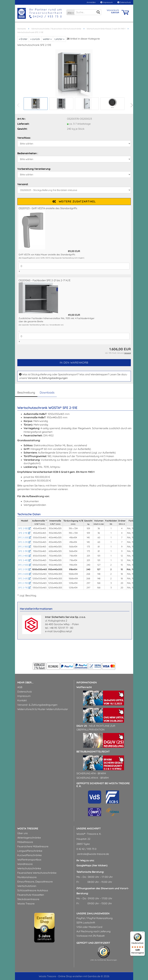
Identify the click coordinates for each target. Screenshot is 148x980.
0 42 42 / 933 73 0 (86, 849)
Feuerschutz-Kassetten (31, 895)
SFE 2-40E (24, 556)
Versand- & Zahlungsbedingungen (48, 378)
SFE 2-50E (25, 565)
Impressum (107, 2)
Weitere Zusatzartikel (74, 201)
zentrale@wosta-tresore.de (93, 854)
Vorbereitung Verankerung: (34, 169)
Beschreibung (26, 392)
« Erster (23, 39)
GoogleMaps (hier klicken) (92, 865)
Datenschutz (124, 2)
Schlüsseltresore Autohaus (33, 890)
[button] (131, 105)
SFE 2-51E (24, 569)
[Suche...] (70, 12)
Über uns (23, 833)
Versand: (23, 184)
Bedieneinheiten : (28, 153)
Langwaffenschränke (30, 851)
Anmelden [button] (91, 2)
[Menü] (143, 933)
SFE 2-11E (24, 533)
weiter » (47, 39)
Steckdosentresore (28, 899)
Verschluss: (24, 138)
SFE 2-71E (24, 588)
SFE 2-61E (24, 578)
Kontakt (22, 700)
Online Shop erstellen (70, 976)
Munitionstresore (27, 877)
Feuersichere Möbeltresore (33, 846)
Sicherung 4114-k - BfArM (93, 778)
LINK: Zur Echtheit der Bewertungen (104, 960)
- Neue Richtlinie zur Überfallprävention (96, 728)
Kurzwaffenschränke (29, 855)
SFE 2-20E (25, 538)
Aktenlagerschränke (29, 838)
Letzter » (59, 39)
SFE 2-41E (25, 560)
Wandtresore (25, 864)
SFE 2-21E (24, 542)
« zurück (35, 39)
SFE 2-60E (25, 574)
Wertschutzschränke (29, 868)
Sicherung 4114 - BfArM (91, 773)
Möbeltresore (25, 842)
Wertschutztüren (27, 886)
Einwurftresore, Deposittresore (35, 882)
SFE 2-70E (24, 583)
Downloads (47, 392)
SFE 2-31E (25, 551)
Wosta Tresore (26, 904)
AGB (20, 687)
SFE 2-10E (25, 528)
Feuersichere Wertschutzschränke (37, 873)
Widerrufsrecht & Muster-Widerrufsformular (43, 709)
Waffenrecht (84, 687)
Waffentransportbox (29, 860)
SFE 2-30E (24, 547)
